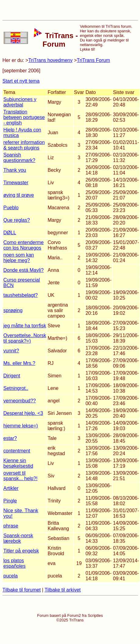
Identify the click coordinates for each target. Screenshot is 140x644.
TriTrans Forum (93, 60)
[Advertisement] (70, 10)
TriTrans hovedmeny (51, 60)
